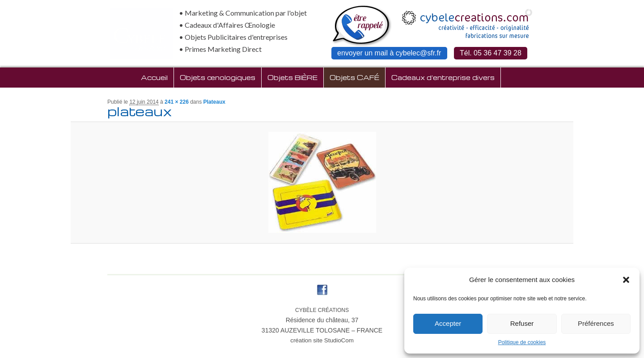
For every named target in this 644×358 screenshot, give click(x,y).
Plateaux (214, 102)
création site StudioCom (322, 340)
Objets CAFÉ (354, 77)
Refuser (522, 323)
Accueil (154, 77)
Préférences (596, 323)
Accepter (448, 323)
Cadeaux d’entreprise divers (443, 77)
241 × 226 (177, 102)
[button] (626, 280)
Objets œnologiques (218, 77)
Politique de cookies (522, 342)
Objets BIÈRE (292, 77)
